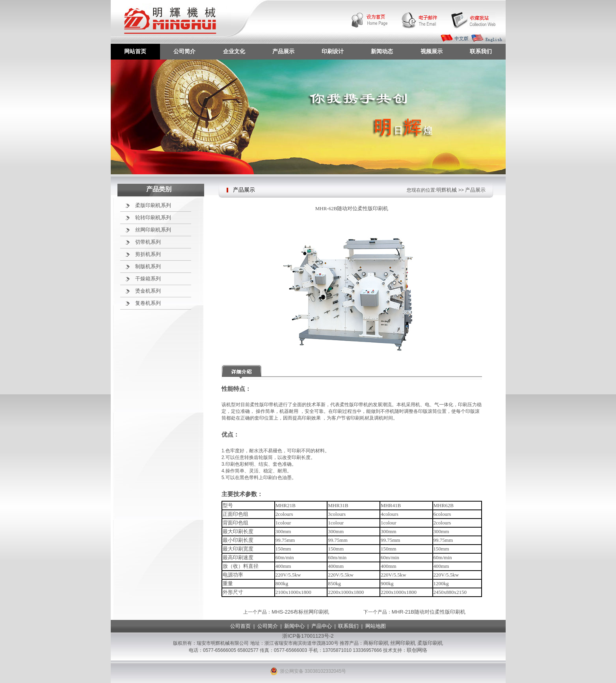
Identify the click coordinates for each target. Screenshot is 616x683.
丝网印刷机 (403, 643)
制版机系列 (148, 266)
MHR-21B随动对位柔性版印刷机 (429, 612)
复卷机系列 (148, 303)
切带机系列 (148, 242)
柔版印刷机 (430, 643)
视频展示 (432, 51)
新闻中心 (294, 626)
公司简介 (184, 51)
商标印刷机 (376, 643)
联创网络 (417, 650)
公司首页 (240, 626)
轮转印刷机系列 (153, 217)
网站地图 (376, 626)
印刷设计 (333, 51)
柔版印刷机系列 (153, 205)
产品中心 (322, 626)
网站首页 (135, 51)
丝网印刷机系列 (153, 230)
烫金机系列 (148, 291)
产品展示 (283, 51)
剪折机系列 (148, 254)
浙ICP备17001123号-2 (308, 636)
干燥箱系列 (148, 279)
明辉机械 (447, 190)
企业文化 (234, 51)
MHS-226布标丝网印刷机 (300, 612)
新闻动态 (382, 51)
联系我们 (481, 51)
